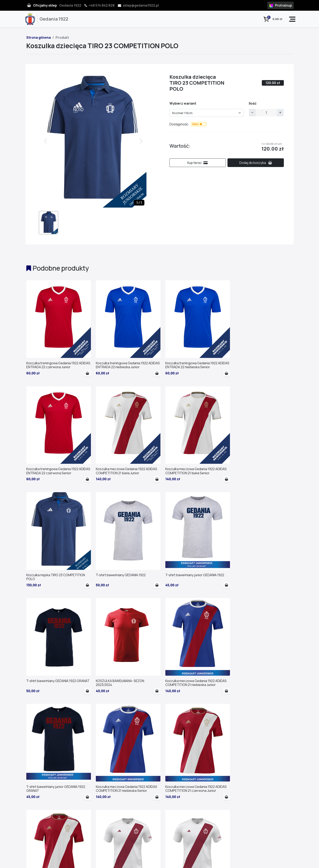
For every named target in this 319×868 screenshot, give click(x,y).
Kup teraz (198, 163)
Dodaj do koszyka (256, 163)
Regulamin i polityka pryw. (276, 863)
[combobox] (207, 113)
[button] (142, 141)
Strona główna (39, 37)
